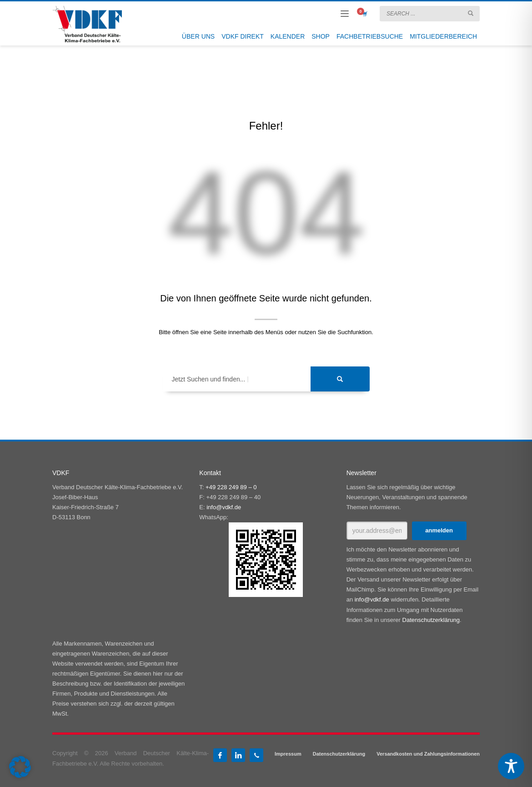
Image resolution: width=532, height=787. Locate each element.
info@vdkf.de (224, 507)
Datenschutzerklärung (431, 620)
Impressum (288, 754)
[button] (20, 767)
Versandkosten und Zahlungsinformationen (428, 754)
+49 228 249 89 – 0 (231, 487)
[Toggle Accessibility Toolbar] (511, 766)
